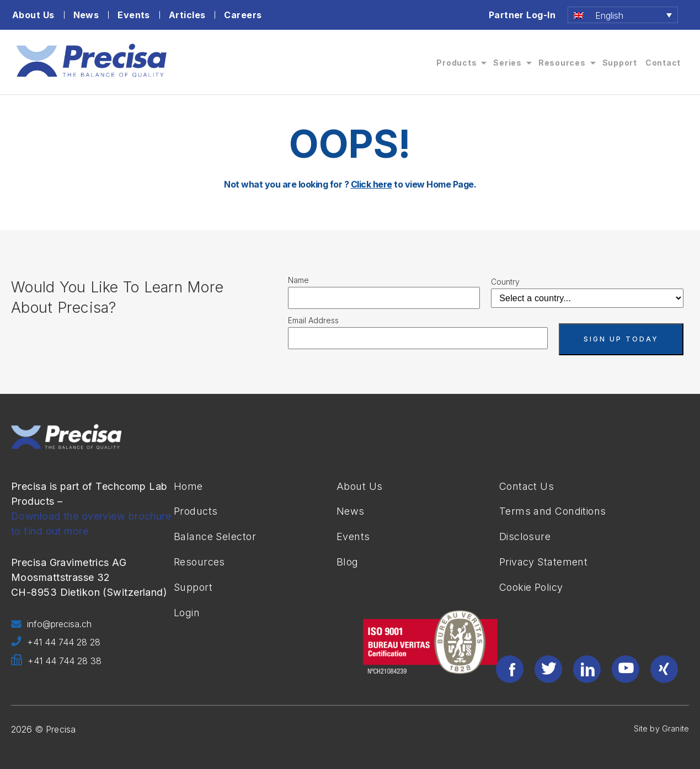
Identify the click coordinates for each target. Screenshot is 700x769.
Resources (562, 63)
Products (456, 63)
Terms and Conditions (553, 511)
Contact (663, 63)
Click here (372, 184)
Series (507, 63)
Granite (675, 728)
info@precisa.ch (51, 624)
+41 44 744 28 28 (56, 643)
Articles (187, 15)
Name (298, 280)
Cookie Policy (531, 587)
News (86, 15)
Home (188, 486)
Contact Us (527, 486)
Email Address (313, 320)
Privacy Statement (543, 562)
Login (187, 613)
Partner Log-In (522, 15)
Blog (348, 562)
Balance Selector (215, 536)
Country (505, 282)
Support (620, 63)
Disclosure (525, 536)
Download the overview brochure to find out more (91, 524)
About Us (33, 15)
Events (134, 15)
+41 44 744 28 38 (56, 661)
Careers (243, 15)
